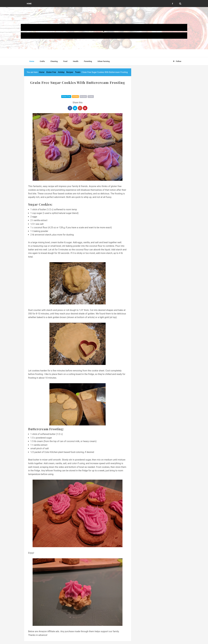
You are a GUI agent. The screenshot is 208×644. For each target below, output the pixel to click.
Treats (91, 96)
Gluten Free (66, 96)
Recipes (83, 96)
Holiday (75, 96)
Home (29, 4)
